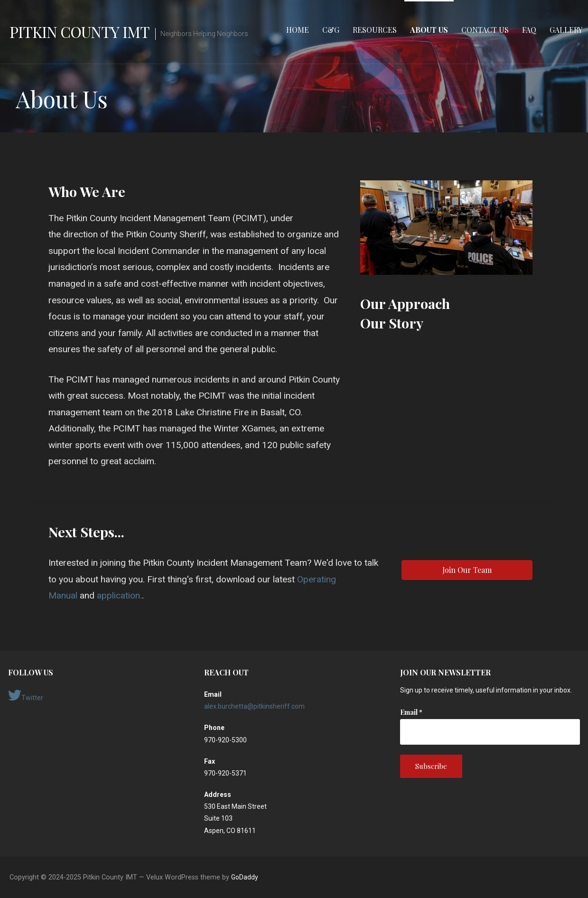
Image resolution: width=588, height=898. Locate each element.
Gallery (566, 30)
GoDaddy (245, 877)
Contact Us (485, 30)
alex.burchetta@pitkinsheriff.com (254, 706)
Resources (375, 30)
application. (119, 595)
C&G (331, 30)
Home (298, 30)
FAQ (529, 30)
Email (411, 712)
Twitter (26, 695)
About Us (429, 30)
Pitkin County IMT (79, 32)
